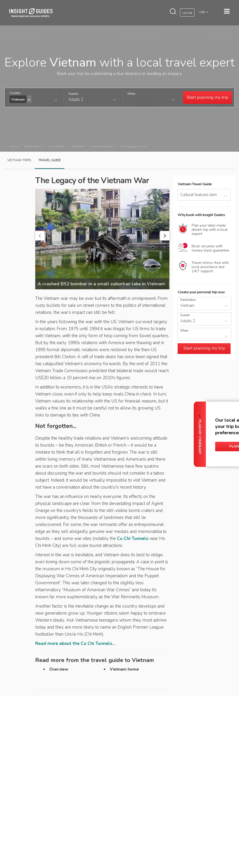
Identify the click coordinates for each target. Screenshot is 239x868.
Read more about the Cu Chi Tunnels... (75, 644)
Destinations (33, 146)
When (131, 94)
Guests (73, 94)
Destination (188, 300)
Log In (187, 13)
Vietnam (77, 146)
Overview (59, 669)
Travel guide (50, 160)
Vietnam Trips (19, 160)
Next (165, 236)
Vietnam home (124, 669)
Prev (40, 236)
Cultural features (102, 146)
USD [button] (203, 12)
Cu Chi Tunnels (133, 539)
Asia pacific (57, 146)
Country (15, 93)
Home (14, 146)
